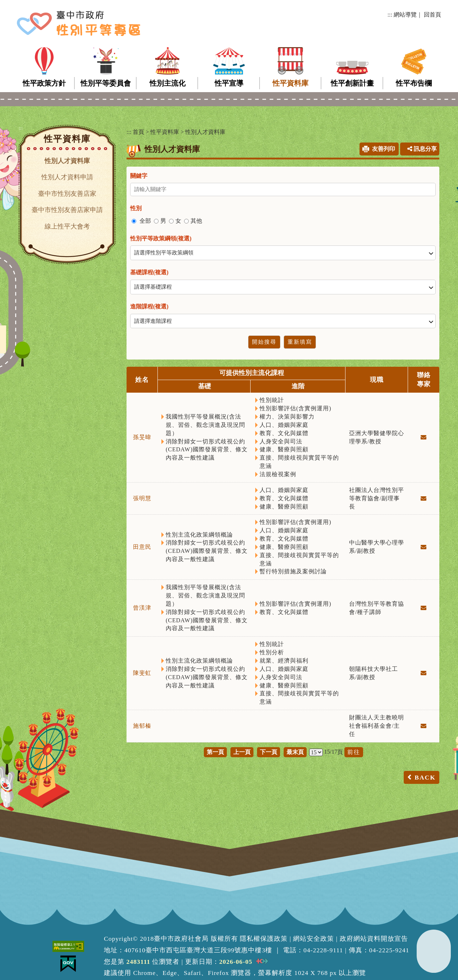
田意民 (142, 547)
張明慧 (142, 498)
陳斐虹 (142, 673)
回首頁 (432, 15)
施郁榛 (142, 726)
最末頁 (295, 752)
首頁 (138, 132)
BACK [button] (425, 777)
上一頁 (242, 752)
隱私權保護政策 (264, 939)
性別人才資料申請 (67, 177)
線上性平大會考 (67, 226)
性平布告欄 (414, 83)
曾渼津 (142, 608)
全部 (145, 221)
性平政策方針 (44, 83)
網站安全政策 (313, 939)
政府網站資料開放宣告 (374, 939)
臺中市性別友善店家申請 (67, 210)
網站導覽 (405, 15)
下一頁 (269, 752)
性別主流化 (168, 83)
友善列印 (384, 149)
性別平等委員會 (106, 83)
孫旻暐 (142, 437)
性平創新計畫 (352, 83)
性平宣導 (229, 83)
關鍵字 (139, 176)
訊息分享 (422, 149)
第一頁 (215, 752)
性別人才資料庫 (67, 161)
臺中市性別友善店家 (67, 194)
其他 (196, 221)
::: (390, 15)
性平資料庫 (290, 83)
